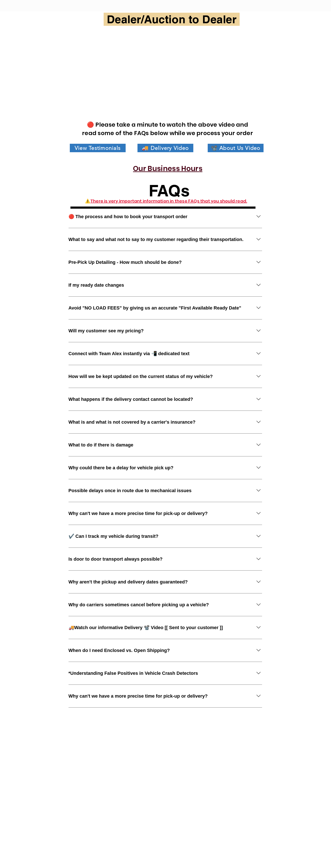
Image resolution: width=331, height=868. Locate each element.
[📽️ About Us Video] (236, 148)
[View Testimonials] (98, 148)
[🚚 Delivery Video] (165, 148)
